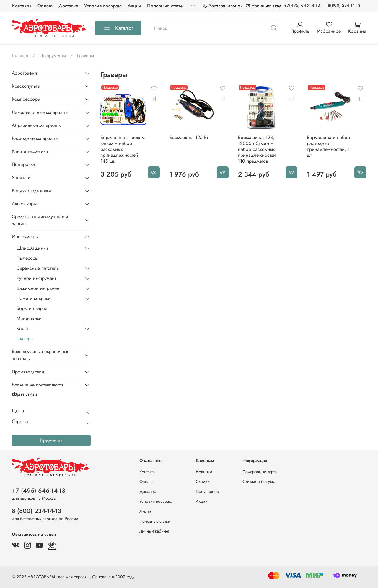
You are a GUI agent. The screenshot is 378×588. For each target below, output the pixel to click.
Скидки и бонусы (259, 481)
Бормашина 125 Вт (189, 137)
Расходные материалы (35, 138)
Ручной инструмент (36, 278)
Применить (51, 440)
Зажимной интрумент (39, 288)
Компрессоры (26, 99)
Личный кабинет (154, 531)
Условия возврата (103, 6)
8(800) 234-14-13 (344, 5)
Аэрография (24, 73)
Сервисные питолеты (38, 268)
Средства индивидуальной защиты (40, 220)
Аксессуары (24, 204)
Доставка (68, 6)
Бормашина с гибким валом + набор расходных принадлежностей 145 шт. (123, 149)
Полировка (23, 164)
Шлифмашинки (32, 248)
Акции (134, 6)
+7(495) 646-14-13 (302, 5)
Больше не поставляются (38, 385)
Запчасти (21, 178)
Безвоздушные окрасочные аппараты (41, 355)
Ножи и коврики (34, 298)
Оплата (45, 6)
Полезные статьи (165, 6)
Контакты (22, 6)
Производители (28, 372)
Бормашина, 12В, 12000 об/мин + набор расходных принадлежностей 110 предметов (257, 149)
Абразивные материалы (37, 125)
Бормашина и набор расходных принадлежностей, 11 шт (329, 146)
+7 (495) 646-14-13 (39, 491)
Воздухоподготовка (32, 191)
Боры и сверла (32, 308)
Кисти (22, 328)
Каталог (118, 28)
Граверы (25, 338)
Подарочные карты (260, 472)
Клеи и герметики (30, 151)
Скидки (203, 481)
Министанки (29, 318)
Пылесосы (27, 258)
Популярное (207, 491)
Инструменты (53, 56)
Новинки (204, 472)
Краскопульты (26, 86)
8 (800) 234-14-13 (36, 511)
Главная (20, 56)
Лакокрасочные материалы (40, 112)
